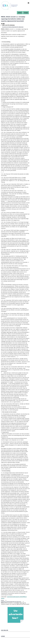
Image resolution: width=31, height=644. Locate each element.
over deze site (5, 630)
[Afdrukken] (4, 24)
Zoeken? (20, 13)
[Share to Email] (2, 24)
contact (3, 636)
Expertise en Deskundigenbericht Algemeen (13, 27)
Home (2, 600)
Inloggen (26, 13)
